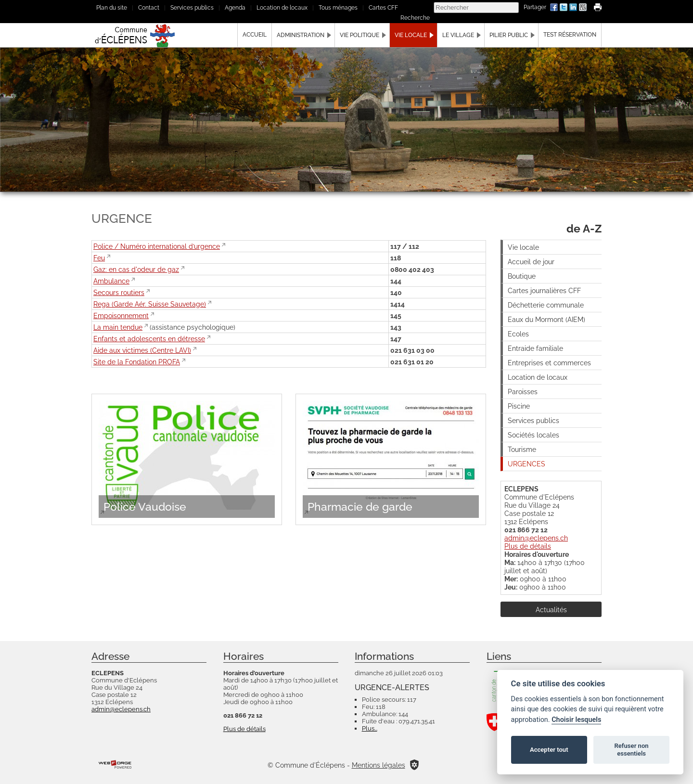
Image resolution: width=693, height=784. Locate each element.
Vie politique (359, 35)
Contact (149, 8)
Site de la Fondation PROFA (137, 362)
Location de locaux (282, 8)
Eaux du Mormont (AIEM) (546, 319)
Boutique (522, 276)
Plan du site (112, 8)
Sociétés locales (533, 435)
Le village (458, 35)
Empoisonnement (121, 315)
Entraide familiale (535, 348)
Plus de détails (528, 546)
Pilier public (509, 35)
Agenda (235, 8)
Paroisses (523, 392)
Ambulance (111, 281)
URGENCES (526, 464)
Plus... (370, 728)
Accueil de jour (531, 262)
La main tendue (118, 327)
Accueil (255, 35)
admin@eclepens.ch (536, 538)
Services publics (192, 8)
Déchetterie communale (546, 305)
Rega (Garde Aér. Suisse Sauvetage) (150, 304)
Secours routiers (119, 292)
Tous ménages (338, 8)
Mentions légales (379, 765)
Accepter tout (549, 750)
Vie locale (411, 35)
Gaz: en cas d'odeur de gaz (136, 269)
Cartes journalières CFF (544, 290)
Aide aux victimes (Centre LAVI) (142, 350)
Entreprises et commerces (549, 363)
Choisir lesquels (576, 720)
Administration (301, 35)
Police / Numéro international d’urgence (157, 246)
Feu (99, 258)
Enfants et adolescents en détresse (149, 339)
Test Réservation (570, 35)
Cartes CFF (383, 8)
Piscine (519, 406)
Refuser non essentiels (631, 750)
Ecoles (518, 334)
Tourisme (522, 449)
